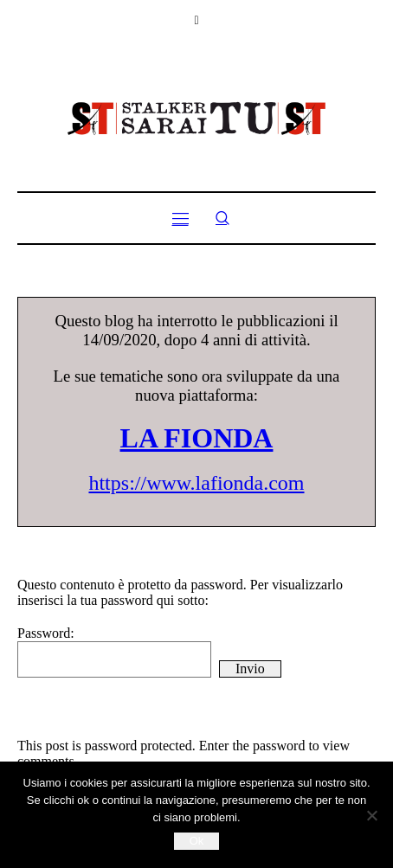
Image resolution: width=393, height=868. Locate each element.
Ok (197, 841)
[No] (371, 815)
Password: (114, 652)
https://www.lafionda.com (196, 483)
